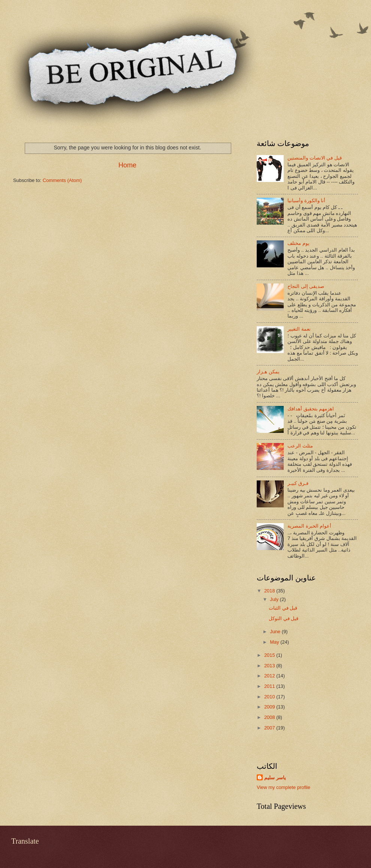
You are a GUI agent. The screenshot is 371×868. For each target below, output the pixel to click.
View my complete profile (283, 787)
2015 (270, 655)
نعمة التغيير (299, 329)
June (276, 632)
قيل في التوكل (283, 618)
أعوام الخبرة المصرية (309, 526)
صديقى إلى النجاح (306, 286)
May (275, 642)
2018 (270, 591)
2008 (270, 717)
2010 (270, 697)
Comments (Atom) (62, 180)
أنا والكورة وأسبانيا (306, 201)
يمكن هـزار (268, 372)
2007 (270, 728)
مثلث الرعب (300, 446)
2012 (270, 676)
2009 (270, 707)
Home (127, 165)
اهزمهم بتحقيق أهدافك (311, 409)
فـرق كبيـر (298, 483)
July (275, 599)
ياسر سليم (275, 778)
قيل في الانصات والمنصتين (315, 158)
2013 (270, 666)
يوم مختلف (298, 243)
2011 (270, 686)
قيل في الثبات (283, 608)
